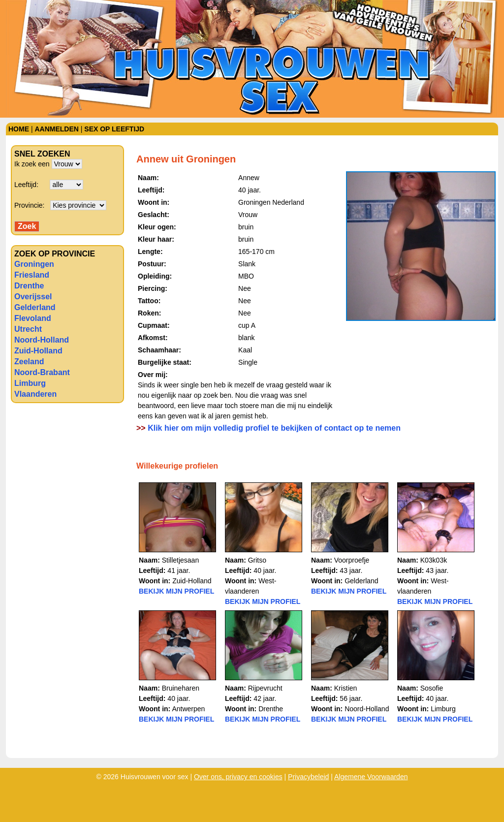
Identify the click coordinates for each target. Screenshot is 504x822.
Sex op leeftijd (114, 129)
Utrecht (28, 329)
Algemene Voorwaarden (371, 777)
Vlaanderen (35, 394)
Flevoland (33, 318)
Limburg (30, 383)
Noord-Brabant (42, 372)
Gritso (257, 560)
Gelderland (35, 307)
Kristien (346, 688)
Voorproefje (352, 560)
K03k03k (434, 560)
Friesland (32, 275)
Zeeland (29, 362)
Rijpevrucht (265, 688)
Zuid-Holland (38, 351)
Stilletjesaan (181, 560)
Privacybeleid (308, 777)
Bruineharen (181, 688)
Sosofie (432, 688)
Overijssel (33, 297)
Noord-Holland (42, 340)
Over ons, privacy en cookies (238, 777)
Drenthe (29, 286)
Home (19, 129)
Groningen (34, 264)
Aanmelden (56, 129)
